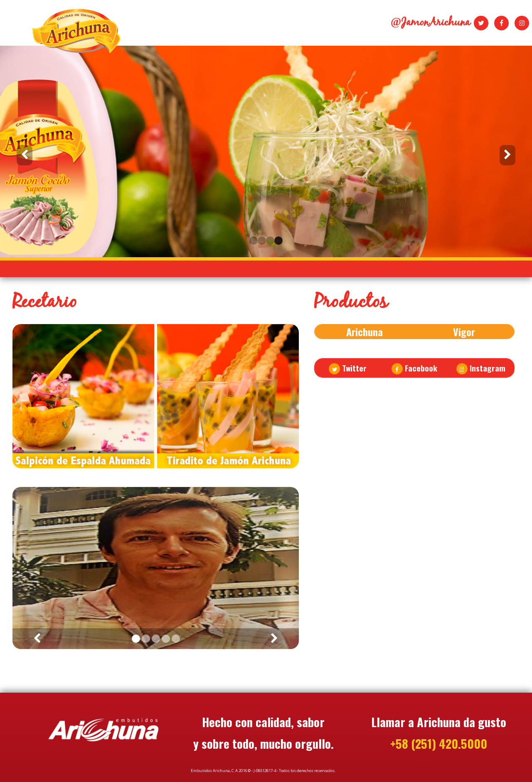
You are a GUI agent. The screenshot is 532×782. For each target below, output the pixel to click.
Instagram (481, 368)
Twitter (348, 368)
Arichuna (365, 332)
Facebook (414, 368)
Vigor (464, 332)
